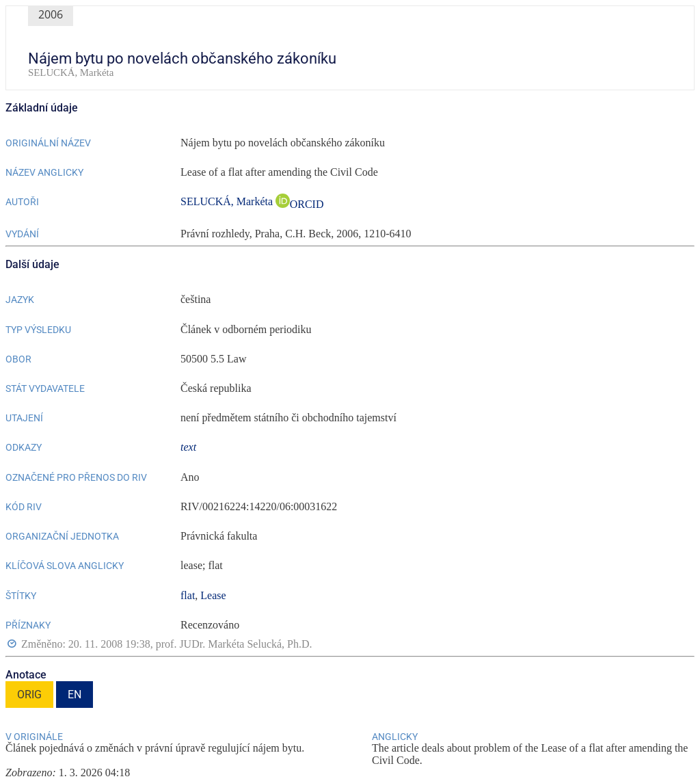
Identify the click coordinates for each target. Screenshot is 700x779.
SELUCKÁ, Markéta (228, 201)
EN (75, 695)
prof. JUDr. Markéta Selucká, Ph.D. (234, 644)
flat (188, 595)
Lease (213, 595)
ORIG (29, 695)
